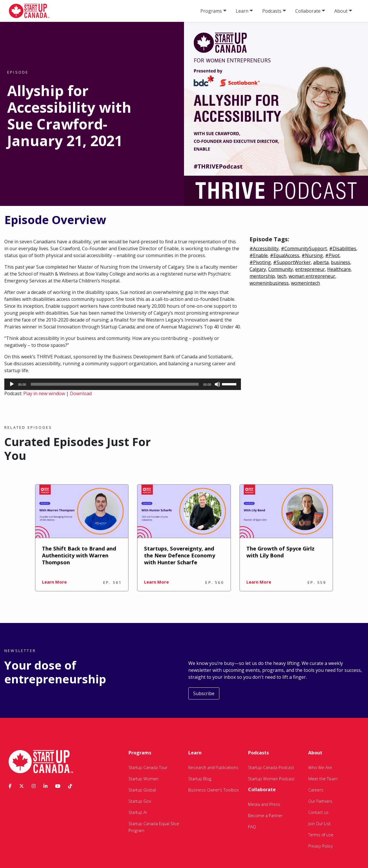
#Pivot (332, 255)
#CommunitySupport (304, 248)
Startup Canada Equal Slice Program (154, 827)
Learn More (54, 582)
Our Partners (320, 801)
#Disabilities (343, 248)
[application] (123, 384)
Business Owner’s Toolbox (213, 790)
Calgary (258, 269)
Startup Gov (140, 801)
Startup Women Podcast (271, 779)
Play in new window (44, 393)
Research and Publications (213, 767)
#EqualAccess (285, 255)
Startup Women (143, 779)
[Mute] (217, 384)
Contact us (318, 812)
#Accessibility (264, 248)
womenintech (305, 283)
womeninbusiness (269, 283)
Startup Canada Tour (148, 767)
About (341, 11)
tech (282, 276)
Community (281, 269)
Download (81, 393)
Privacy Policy (321, 846)
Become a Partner (265, 816)
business (341, 262)
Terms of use (321, 835)
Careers (316, 790)
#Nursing (312, 255)
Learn (242, 11)
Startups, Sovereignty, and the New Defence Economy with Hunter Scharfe (180, 555)
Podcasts (272, 11)
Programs (211, 11)
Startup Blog (200, 779)
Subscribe (204, 693)
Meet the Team (323, 779)
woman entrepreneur (312, 276)
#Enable (259, 255)
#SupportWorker (292, 262)
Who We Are (320, 767)
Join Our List (319, 824)
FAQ (252, 827)
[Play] (12, 384)
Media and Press (264, 804)
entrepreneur (310, 269)
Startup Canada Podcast (271, 767)
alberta (321, 262)
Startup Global (142, 790)
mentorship (262, 276)
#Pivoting (260, 262)
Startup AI (138, 812)
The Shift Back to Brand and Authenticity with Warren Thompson (79, 555)
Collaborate (308, 11)
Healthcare (339, 269)
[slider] (115, 384)
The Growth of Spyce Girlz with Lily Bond (280, 552)
